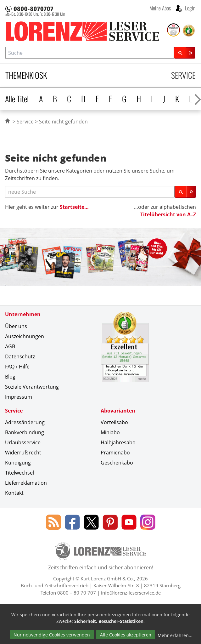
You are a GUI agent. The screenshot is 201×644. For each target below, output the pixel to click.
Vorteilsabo (114, 422)
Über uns (16, 326)
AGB (10, 346)
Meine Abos (160, 8)
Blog (10, 377)
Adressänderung (25, 422)
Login (190, 8)
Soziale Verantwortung (32, 387)
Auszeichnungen (25, 336)
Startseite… (74, 207)
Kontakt (14, 493)
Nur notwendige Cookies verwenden (52, 635)
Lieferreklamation (26, 483)
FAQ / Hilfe (17, 367)
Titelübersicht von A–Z (168, 214)
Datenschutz (20, 356)
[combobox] (90, 53)
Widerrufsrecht (23, 453)
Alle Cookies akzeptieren (126, 635)
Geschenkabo (117, 463)
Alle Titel (17, 99)
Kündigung (18, 463)
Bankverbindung (25, 432)
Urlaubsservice (23, 442)
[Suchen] (185, 53)
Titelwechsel (20, 473)
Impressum (19, 397)
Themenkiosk (26, 75)
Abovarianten (118, 411)
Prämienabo (115, 453)
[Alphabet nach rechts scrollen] (198, 99)
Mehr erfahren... (175, 635)
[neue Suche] (90, 192)
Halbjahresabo (118, 442)
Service (183, 75)
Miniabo (110, 432)
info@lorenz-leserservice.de (131, 593)
